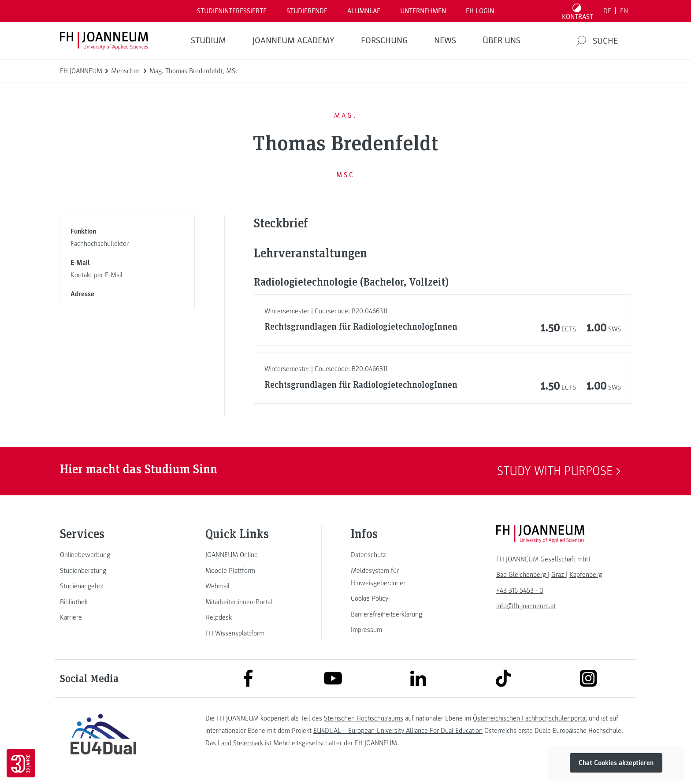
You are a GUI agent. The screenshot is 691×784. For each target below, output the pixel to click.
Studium (208, 41)
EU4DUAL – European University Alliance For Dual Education (398, 731)
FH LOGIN (480, 11)
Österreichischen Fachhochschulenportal (530, 718)
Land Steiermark (240, 743)
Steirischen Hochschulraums (364, 718)
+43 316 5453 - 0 (520, 591)
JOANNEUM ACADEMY (293, 41)
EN (624, 11)
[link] (103, 555)
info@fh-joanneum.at (526, 606)
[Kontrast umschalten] (578, 11)
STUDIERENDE (307, 11)
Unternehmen (423, 11)
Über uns (502, 41)
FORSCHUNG (384, 41)
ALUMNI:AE (364, 11)
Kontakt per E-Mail (97, 275)
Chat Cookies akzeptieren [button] (616, 763)
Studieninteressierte (232, 11)
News (445, 41)
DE (607, 11)
